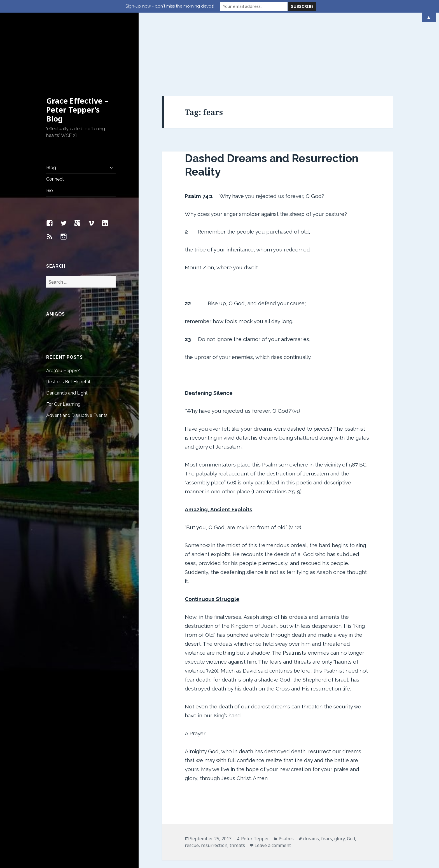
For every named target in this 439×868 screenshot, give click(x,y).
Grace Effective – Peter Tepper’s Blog (77, 49)
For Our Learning (63, 344)
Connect (55, 119)
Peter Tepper (255, 778)
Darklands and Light (67, 333)
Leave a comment (273, 785)
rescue (192, 785)
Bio (50, 130)
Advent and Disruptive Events (77, 355)
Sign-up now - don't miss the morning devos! (170, 6)
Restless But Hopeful (68, 321)
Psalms (286, 778)
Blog (51, 107)
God (351, 778)
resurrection (214, 785)
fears (327, 778)
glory (339, 778)
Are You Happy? (63, 310)
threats (237, 785)
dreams (311, 778)
